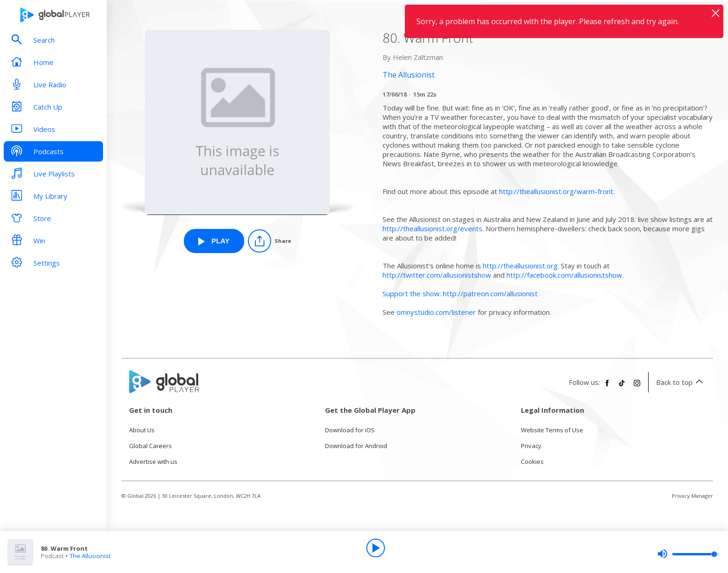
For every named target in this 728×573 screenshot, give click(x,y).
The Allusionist (90, 556)
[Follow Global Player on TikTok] (622, 387)
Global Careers (150, 446)
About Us (142, 430)
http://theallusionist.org (520, 266)
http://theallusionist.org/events (432, 228)
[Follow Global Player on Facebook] (607, 387)
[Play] (376, 548)
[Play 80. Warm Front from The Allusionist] (214, 241)
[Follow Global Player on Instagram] (637, 387)
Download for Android (356, 446)
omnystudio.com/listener (436, 312)
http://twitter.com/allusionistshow (437, 275)
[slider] (688, 554)
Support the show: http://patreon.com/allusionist (460, 293)
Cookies (532, 462)
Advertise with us (153, 462)
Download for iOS (350, 430)
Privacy (531, 446)
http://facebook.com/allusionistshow (564, 275)
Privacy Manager (692, 496)
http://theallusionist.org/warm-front (556, 191)
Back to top (681, 382)
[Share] (270, 241)
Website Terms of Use (552, 430)
